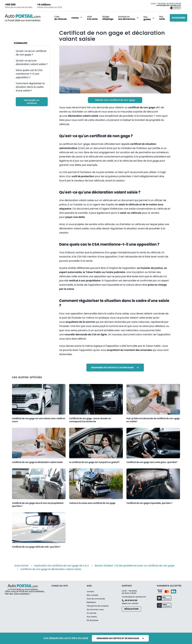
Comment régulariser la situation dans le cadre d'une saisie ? (30, 87)
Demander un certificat (32, 102)
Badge (108, 18)
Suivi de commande (96, 599)
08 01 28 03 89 (131, 600)
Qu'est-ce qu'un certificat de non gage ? (31, 53)
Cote (61, 18)
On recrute (91, 613)
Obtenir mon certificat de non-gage (115, 100)
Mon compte (92, 595)
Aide (92, 18)
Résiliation (91, 602)
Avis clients (92, 617)
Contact (90, 592)
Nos (162, 18)
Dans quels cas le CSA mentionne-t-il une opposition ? (29, 74)
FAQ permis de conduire (98, 606)
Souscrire (178, 18)
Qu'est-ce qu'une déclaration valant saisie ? (32, 62)
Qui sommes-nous (95, 610)
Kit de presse (92, 620)
